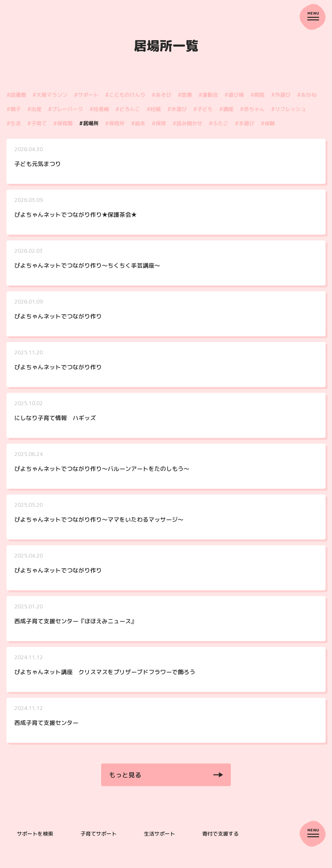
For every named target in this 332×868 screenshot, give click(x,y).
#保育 (159, 126)
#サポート (86, 98)
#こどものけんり (125, 98)
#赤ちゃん (252, 112)
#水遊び (177, 112)
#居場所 (89, 126)
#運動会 (208, 98)
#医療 (185, 98)
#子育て (37, 126)
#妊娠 (154, 112)
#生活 (14, 126)
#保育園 (63, 126)
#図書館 (16, 98)
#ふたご (219, 126)
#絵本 (138, 126)
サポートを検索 (35, 839)
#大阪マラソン (50, 98)
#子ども (203, 112)
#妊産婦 (99, 112)
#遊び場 (234, 98)
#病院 (257, 98)
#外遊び (281, 98)
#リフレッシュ (289, 112)
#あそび (161, 98)
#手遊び (244, 126)
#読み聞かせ (187, 126)
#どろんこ (128, 112)
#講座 (226, 112)
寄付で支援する (220, 839)
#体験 (268, 126)
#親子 (14, 112)
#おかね (307, 98)
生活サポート (160, 839)
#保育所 (115, 126)
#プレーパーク (65, 112)
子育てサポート (99, 839)
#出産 (34, 112)
